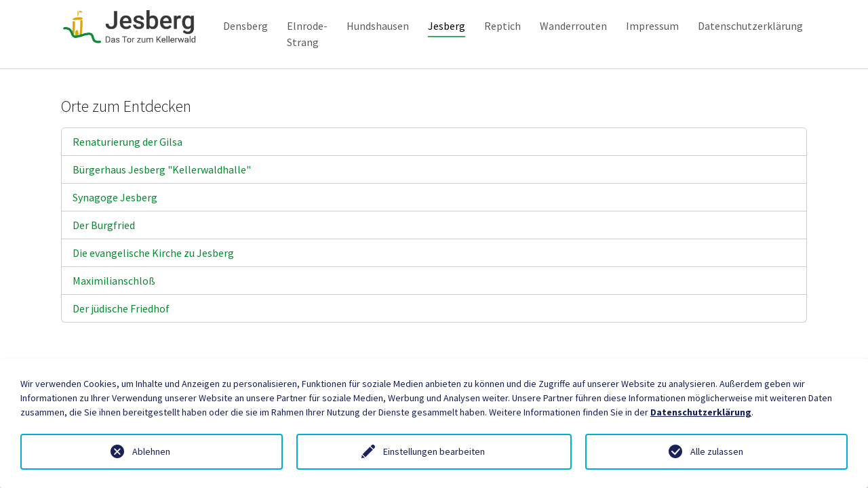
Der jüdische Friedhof (121, 330)
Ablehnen (151, 451)
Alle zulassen (717, 451)
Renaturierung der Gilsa (127, 163)
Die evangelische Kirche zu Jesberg (153, 274)
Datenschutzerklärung (701, 412)
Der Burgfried (104, 247)
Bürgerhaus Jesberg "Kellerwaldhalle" (162, 191)
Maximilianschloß (114, 302)
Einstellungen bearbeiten (434, 451)
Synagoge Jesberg (115, 219)
